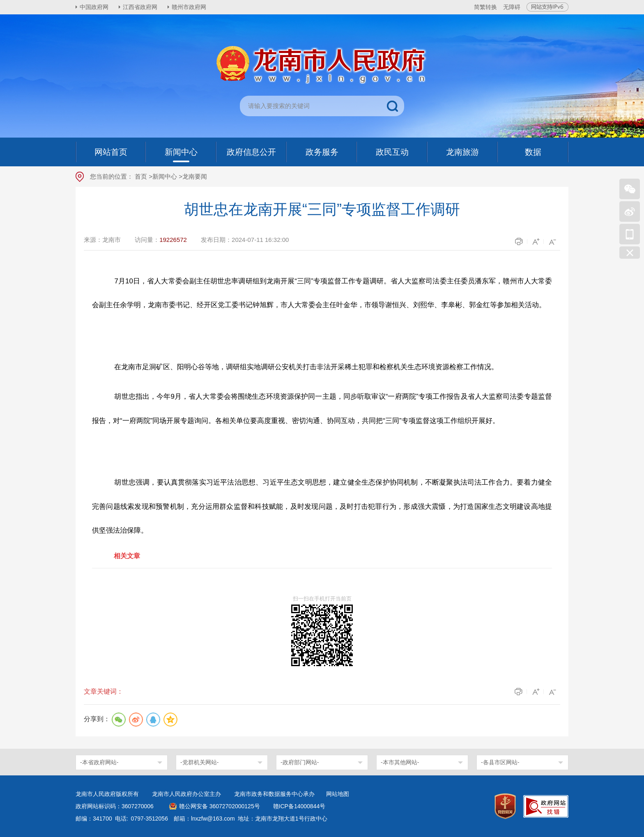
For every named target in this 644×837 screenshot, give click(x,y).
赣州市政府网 (189, 7)
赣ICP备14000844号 (299, 806)
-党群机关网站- (199, 762)
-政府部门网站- (300, 762)
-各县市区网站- (500, 762)
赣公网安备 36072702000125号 (220, 806)
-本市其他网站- (400, 762)
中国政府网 (94, 7)
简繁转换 (485, 7)
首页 (141, 176)
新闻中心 (165, 176)
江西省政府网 (140, 7)
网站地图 (338, 794)
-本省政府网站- (99, 762)
